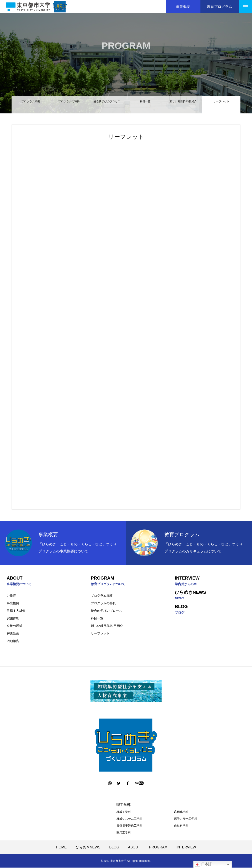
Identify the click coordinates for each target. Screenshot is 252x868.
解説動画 (13, 634)
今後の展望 (14, 626)
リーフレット (100, 634)
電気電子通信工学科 (129, 826)
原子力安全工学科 (186, 819)
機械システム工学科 (129, 819)
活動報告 (13, 641)
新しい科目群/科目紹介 (183, 105)
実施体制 (13, 619)
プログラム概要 (31, 105)
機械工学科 (124, 812)
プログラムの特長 (69, 105)
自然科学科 (181, 826)
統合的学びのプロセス (107, 105)
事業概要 (13, 604)
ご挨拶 (11, 596)
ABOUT (134, 848)
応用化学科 (181, 812)
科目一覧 (145, 105)
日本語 (203, 864)
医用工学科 (124, 833)
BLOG (114, 848)
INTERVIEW (186, 848)
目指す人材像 (16, 611)
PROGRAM (158, 848)
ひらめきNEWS (88, 848)
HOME (61, 848)
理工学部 (124, 805)
